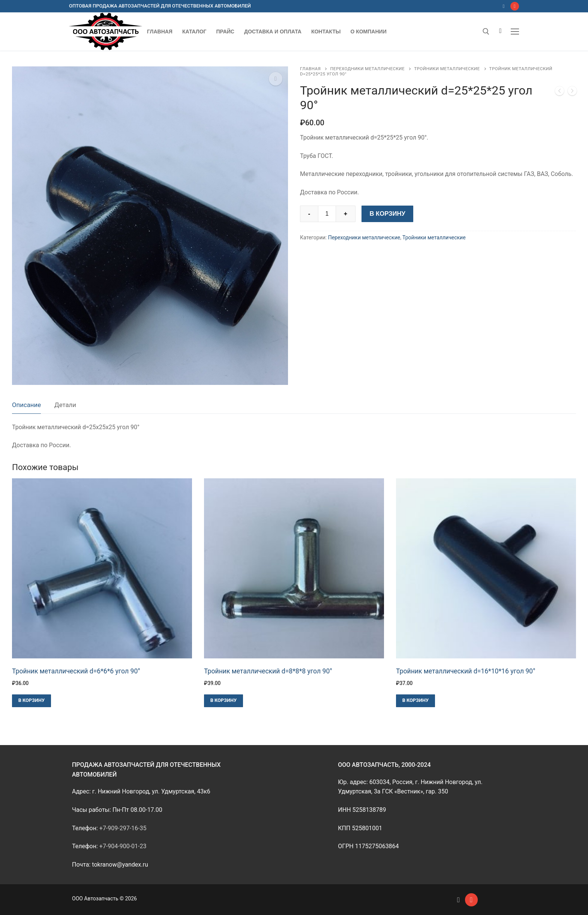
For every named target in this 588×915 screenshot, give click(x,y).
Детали (65, 405)
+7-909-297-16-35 (123, 828)
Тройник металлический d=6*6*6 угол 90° (76, 671)
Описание (26, 405)
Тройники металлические (447, 69)
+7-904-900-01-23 (123, 846)
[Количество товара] (327, 214)
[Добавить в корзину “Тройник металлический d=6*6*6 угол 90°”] (31, 701)
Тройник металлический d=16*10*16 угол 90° (466, 671)
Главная (310, 69)
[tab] (26, 405)
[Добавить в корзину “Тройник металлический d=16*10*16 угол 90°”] (415, 701)
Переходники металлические (367, 69)
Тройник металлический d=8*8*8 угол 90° (268, 671)
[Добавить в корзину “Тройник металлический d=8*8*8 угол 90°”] (223, 701)
